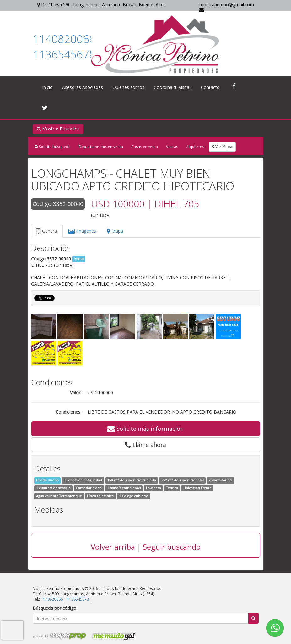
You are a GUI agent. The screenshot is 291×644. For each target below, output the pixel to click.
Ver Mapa (222, 147)
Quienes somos (128, 87)
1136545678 (64, 54)
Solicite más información (145, 429)
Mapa (115, 231)
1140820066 (64, 39)
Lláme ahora (145, 445)
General (47, 231)
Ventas (172, 147)
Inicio (47, 87)
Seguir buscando (172, 547)
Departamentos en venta (101, 147)
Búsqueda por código (54, 608)
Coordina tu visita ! (173, 87)
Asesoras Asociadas (83, 87)
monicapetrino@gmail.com (227, 7)
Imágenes (82, 231)
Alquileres (195, 147)
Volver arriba (113, 547)
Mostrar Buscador (58, 129)
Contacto (210, 87)
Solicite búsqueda (53, 147)
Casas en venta (145, 147)
